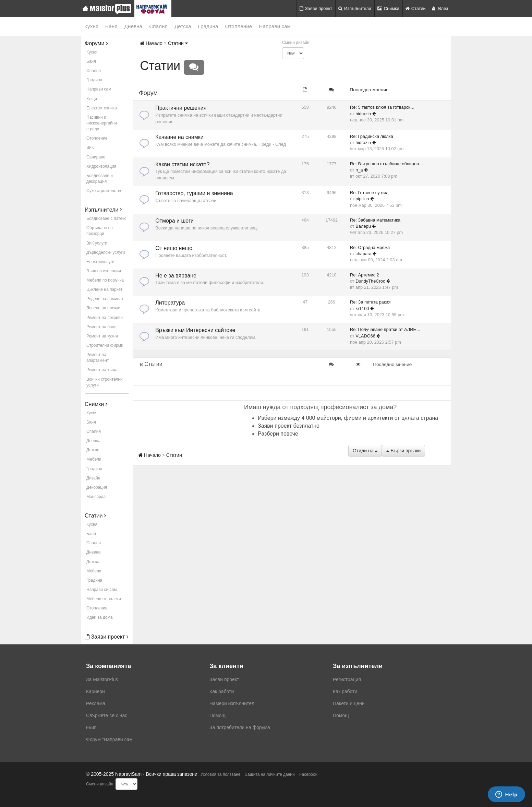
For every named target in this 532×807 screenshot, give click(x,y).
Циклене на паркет (104, 289)
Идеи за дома (99, 617)
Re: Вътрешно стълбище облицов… (387, 164)
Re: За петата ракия (370, 302)
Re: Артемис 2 (365, 275)
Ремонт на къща (102, 370)
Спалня (158, 26)
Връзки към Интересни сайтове (195, 330)
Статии (416, 8)
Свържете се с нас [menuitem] (107, 715)
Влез (440, 8)
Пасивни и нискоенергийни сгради (102, 123)
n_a (359, 170)
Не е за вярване (176, 276)
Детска (183, 26)
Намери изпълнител (232, 703)
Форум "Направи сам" (110, 739)
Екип (91, 727)
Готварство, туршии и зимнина (194, 193)
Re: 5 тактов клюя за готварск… (382, 107)
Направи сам (275, 26)
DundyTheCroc (370, 281)
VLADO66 (365, 336)
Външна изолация (104, 271)
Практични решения (181, 108)
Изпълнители (355, 8)
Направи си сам (102, 590)
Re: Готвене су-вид (369, 193)
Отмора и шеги (174, 221)
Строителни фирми (105, 345)
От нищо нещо (174, 248)
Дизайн (93, 478)
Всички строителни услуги (105, 382)
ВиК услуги (97, 243)
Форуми (96, 43)
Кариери (95, 691)
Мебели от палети (104, 599)
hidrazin (363, 114)
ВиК (90, 147)
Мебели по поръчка (105, 280)
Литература (170, 303)
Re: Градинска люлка (372, 136)
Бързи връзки (403, 451)
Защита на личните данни (270, 774)
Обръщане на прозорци (100, 231)
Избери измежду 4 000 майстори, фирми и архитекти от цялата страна (348, 418)
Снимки (388, 8)
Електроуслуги (100, 262)
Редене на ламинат (105, 299)
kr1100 (362, 308)
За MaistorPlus (102, 679)
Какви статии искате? (182, 164)
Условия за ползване (221, 774)
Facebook (308, 774)
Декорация (97, 487)
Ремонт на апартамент (98, 358)
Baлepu (363, 226)
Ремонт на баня (101, 327)
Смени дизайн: (296, 43)
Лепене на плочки (103, 308)
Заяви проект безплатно (289, 426)
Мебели (94, 459)
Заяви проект (316, 8)
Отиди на (365, 451)
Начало (151, 43)
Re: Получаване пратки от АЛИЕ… (385, 329)
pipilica (362, 199)
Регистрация (347, 679)
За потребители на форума (240, 727)
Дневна (134, 26)
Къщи (92, 99)
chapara (363, 254)
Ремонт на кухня (102, 336)
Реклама (96, 703)
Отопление (239, 26)
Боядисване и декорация (100, 179)
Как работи (222, 691)
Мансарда (96, 497)
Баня (111, 26)
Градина (208, 26)
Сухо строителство (104, 191)
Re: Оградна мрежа (370, 247)
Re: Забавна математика (375, 220)
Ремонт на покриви (105, 318)
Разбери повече (278, 434)
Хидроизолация (101, 166)
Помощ (217, 715)
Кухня (91, 26)
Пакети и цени (349, 703)
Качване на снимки (179, 137)
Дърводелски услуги (106, 252)
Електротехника (102, 108)
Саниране (96, 157)
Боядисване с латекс (106, 218)
